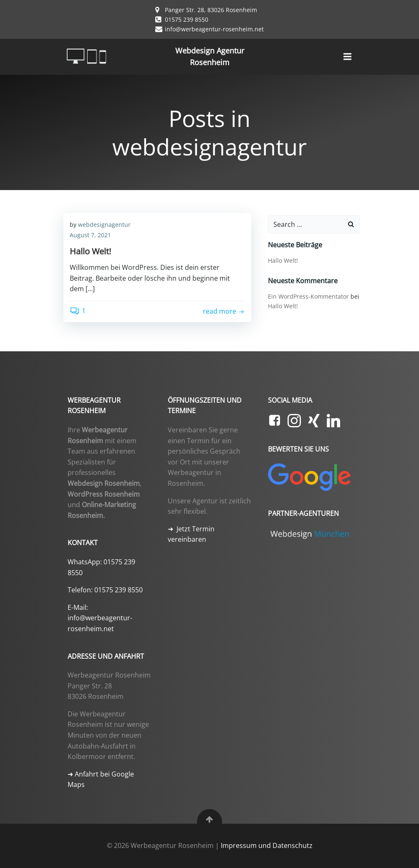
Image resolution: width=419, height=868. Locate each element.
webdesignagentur (104, 225)
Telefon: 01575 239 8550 (105, 590)
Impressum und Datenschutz (267, 845)
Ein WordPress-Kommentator (308, 296)
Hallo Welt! (283, 260)
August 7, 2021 (90, 235)
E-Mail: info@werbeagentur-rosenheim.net (100, 618)
